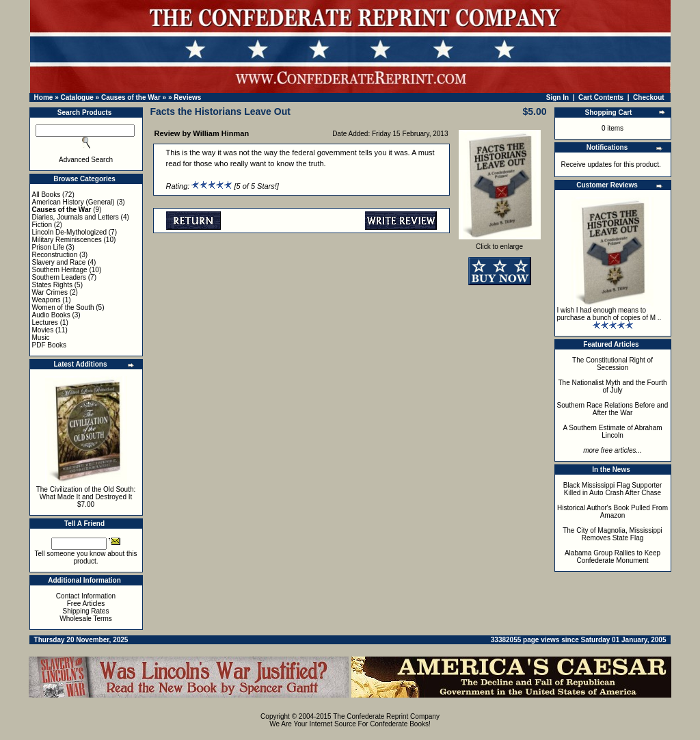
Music (41, 338)
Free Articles (86, 604)
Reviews (187, 97)
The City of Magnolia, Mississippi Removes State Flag (612, 534)
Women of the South (63, 307)
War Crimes (50, 292)
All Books (46, 195)
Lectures (45, 322)
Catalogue (77, 97)
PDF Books (50, 345)
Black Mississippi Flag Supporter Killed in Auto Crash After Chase (613, 489)
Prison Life (48, 247)
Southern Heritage (60, 270)
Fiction (42, 225)
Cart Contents (601, 97)
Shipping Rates (86, 611)
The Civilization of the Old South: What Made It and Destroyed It (86, 493)
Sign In (557, 97)
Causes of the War (131, 97)
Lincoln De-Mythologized (70, 232)
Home (44, 97)
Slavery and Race (59, 262)
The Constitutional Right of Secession (612, 364)
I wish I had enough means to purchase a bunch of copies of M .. (609, 314)
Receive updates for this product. (611, 164)
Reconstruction (55, 255)
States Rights (52, 285)
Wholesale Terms (86, 619)
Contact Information (86, 596)
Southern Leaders (59, 277)
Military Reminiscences (67, 240)
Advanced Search (86, 160)
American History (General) (73, 202)
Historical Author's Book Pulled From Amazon (612, 512)
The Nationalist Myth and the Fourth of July (613, 386)
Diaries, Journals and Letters (76, 217)
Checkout (649, 97)
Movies (43, 330)
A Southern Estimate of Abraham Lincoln (612, 432)
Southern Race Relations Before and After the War (613, 409)
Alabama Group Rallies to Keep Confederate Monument (612, 557)
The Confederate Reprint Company (386, 716)
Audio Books (51, 315)
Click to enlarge (500, 243)
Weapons (46, 300)
